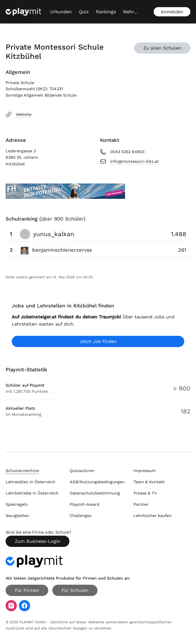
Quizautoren (82, 471)
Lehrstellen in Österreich (30, 482)
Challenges (81, 516)
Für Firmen (27, 590)
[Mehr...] (130, 12)
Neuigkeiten (17, 516)
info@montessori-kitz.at (129, 162)
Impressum (145, 471)
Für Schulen (75, 590)
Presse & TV (145, 493)
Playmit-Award (84, 504)
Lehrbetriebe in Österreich (32, 493)
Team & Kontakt (149, 482)
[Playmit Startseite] (23, 12)
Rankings (106, 12)
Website (19, 114)
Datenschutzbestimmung (95, 493)
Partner (141, 504)
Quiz (84, 12)
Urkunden (61, 12)
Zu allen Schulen (162, 48)
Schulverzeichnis (22, 471)
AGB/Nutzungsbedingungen (97, 482)
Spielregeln (17, 504)
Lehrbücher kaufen (152, 516)
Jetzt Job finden (98, 341)
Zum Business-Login (38, 541)
